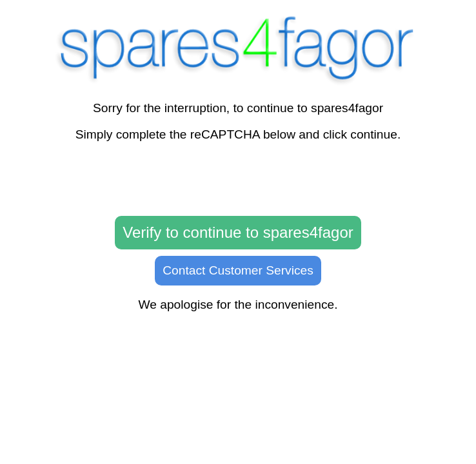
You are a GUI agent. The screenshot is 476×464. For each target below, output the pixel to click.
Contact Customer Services (238, 270)
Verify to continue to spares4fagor (238, 232)
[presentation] (238, 179)
